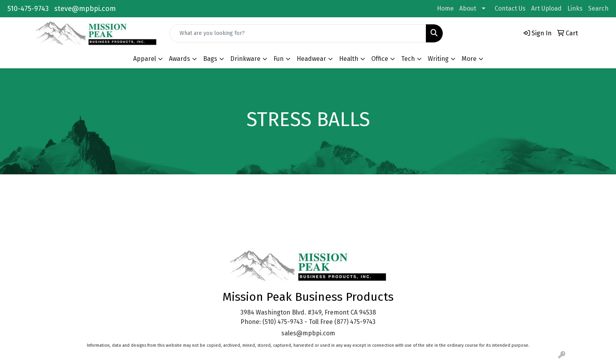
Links (575, 8)
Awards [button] (180, 59)
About (468, 8)
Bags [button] (210, 59)
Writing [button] (438, 59)
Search (598, 8)
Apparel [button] (145, 59)
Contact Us (510, 8)
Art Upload (546, 8)
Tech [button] (408, 59)
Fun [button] (279, 59)
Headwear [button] (311, 59)
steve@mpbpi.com (85, 9)
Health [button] (349, 59)
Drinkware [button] (245, 59)
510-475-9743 (28, 9)
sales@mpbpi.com (308, 333)
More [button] (469, 59)
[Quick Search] (298, 33)
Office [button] (380, 59)
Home (445, 8)
